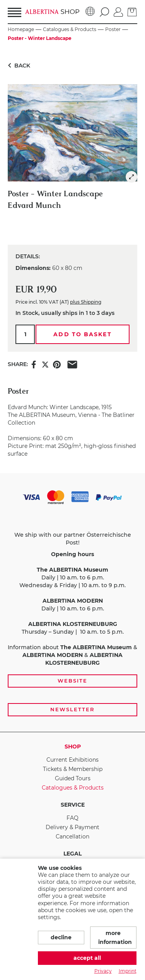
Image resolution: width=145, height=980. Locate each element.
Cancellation (72, 837)
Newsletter (72, 709)
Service (73, 805)
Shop (73, 747)
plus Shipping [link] (86, 302)
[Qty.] (25, 334)
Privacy (103, 971)
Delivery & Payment (72, 827)
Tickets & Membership (73, 769)
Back (18, 66)
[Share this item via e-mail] (72, 364)
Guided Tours (73, 778)
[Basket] (132, 11)
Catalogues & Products (73, 788)
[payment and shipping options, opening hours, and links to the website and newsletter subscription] (72, 603)
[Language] (90, 12)
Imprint (128, 971)
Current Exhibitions (72, 760)
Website (72, 681)
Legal (72, 854)
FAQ (72, 818)
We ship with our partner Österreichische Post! (73, 539)
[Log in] (118, 11)
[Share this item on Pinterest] (57, 364)
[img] (131, 177)
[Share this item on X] (45, 364)
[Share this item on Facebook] (34, 364)
